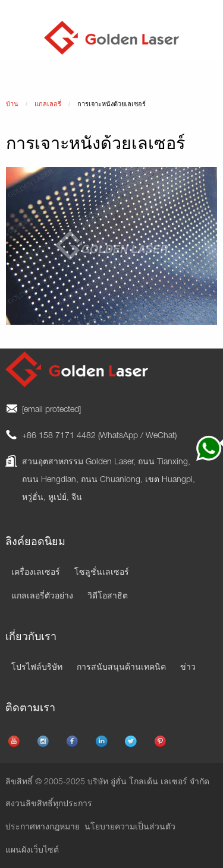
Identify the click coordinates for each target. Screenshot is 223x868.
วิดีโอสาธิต (108, 597)
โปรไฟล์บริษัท (37, 668)
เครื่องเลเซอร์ (36, 573)
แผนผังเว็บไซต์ (32, 851)
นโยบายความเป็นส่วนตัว (130, 828)
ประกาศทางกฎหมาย (43, 828)
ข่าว (188, 668)
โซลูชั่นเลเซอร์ (102, 573)
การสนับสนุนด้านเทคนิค (121, 668)
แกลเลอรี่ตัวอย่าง (42, 597)
